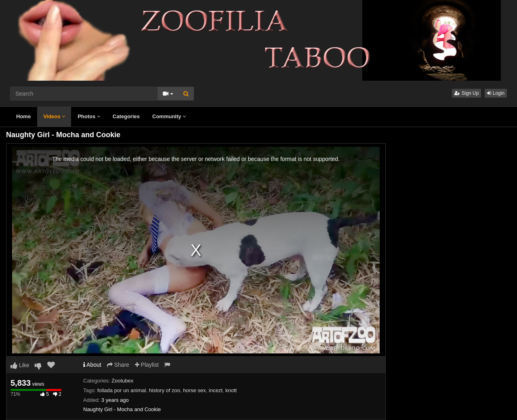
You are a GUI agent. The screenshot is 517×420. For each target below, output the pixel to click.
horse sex (194, 390)
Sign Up (467, 93)
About (92, 365)
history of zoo (165, 390)
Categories (126, 116)
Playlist (147, 365)
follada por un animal (122, 390)
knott (231, 390)
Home (23, 116)
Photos (89, 116)
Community (169, 116)
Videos (54, 116)
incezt (216, 390)
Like (20, 365)
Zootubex (122, 381)
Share (118, 365)
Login (496, 93)
